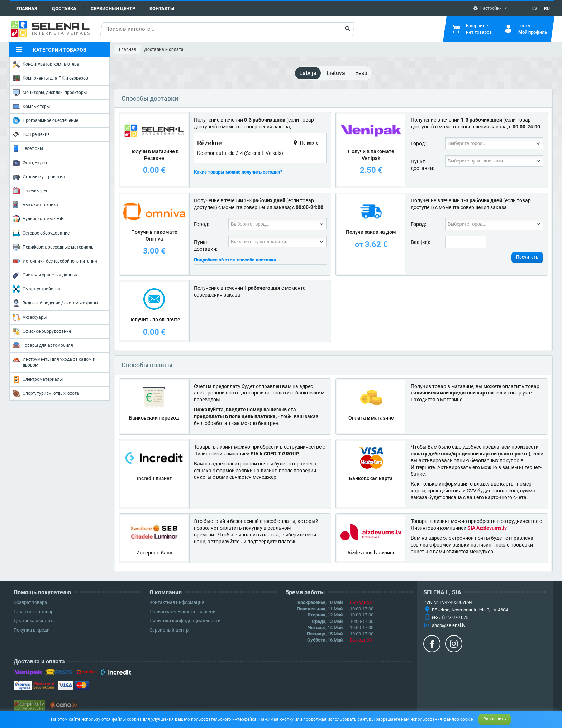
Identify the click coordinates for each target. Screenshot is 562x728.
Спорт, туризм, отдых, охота (46, 393)
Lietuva (336, 73)
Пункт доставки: (422, 165)
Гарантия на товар (34, 612)
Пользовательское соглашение (184, 612)
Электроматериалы (38, 379)
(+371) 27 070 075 (450, 617)
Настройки (487, 8)
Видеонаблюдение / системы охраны (55, 303)
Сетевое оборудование (41, 233)
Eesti (361, 73)
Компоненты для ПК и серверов (50, 78)
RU (547, 9)
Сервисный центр (113, 8)
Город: (418, 143)
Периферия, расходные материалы (53, 247)
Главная (27, 8)
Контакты (162, 8)
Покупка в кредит (33, 630)
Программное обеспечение (45, 120)
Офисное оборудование (42, 331)
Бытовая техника (35, 205)
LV (535, 9)
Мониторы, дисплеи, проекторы (50, 93)
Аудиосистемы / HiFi (39, 219)
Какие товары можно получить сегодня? (238, 172)
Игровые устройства (39, 177)
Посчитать (527, 257)
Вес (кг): (421, 242)
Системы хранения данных (45, 275)
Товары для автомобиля (43, 345)
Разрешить (495, 719)
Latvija (308, 73)
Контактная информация (177, 602)
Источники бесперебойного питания (55, 261)
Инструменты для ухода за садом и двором (54, 362)
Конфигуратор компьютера (46, 64)
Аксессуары (30, 317)
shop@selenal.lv (449, 625)
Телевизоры (30, 191)
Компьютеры (31, 107)
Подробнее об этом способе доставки (235, 260)
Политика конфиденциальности (185, 621)
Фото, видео (30, 163)
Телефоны (28, 148)
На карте (305, 143)
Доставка (64, 8)
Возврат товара (30, 602)
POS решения (31, 134)
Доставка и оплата (34, 621)
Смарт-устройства (36, 289)
